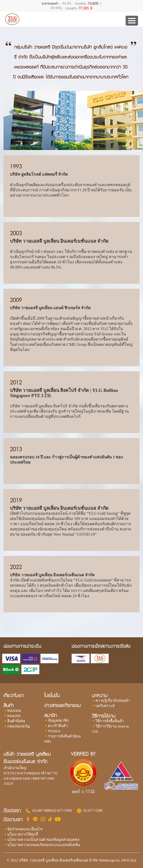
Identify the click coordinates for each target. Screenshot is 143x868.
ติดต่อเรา (12, 811)
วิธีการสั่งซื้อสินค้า (110, 721)
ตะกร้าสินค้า (58, 726)
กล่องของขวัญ (19, 726)
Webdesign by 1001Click (118, 860)
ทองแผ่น (14, 711)
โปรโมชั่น (52, 695)
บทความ (100, 695)
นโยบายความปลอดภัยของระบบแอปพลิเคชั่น (44, 845)
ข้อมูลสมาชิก (58, 721)
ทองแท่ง (14, 716)
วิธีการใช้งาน (104, 716)
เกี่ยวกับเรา (14, 695)
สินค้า (9, 705)
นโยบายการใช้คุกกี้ (23, 834)
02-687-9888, (42, 810)
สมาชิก (51, 715)
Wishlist (54, 731)
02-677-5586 (62, 810)
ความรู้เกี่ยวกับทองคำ (113, 701)
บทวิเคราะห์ (105, 706)
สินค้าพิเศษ (16, 721)
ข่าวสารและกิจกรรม (63, 705)
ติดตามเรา (13, 820)
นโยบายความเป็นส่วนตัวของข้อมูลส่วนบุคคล (43, 840)
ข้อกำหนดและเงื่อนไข (25, 829)
